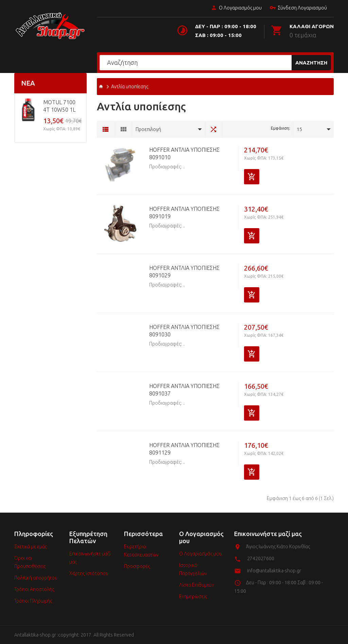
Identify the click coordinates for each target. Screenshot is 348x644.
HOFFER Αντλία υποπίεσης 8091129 (184, 449)
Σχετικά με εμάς (31, 547)
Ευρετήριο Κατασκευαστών (141, 551)
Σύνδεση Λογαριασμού (298, 8)
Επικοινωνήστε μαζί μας (90, 558)
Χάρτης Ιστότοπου (89, 573)
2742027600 (261, 558)
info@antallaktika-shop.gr (274, 571)
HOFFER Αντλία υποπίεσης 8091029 (184, 272)
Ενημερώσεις (193, 596)
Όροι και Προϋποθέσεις (30, 562)
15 (299, 129)
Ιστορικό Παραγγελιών (193, 569)
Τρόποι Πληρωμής (33, 601)
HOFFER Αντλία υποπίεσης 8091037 (184, 390)
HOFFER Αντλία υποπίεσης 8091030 (184, 331)
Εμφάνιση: (281, 128)
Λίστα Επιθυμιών (197, 585)
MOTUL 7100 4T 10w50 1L (59, 106)
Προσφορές (137, 566)
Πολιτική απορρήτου (36, 578)
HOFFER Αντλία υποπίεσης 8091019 (184, 213)
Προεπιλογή (148, 129)
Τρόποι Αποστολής (34, 589)
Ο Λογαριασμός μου (236, 8)
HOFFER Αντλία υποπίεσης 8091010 (184, 153)
